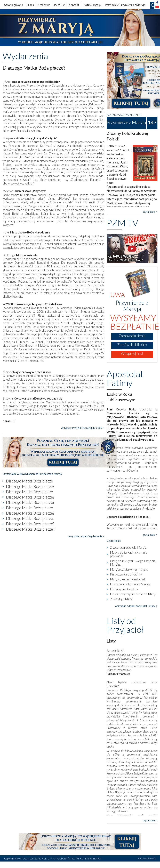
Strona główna (14, 5)
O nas (30, 5)
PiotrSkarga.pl (92, 5)
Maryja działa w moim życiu (129, 569)
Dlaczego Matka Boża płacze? (30, 486)
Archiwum (44, 5)
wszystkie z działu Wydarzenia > (86, 536)
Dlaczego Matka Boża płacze (29, 481)
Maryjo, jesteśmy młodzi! (128, 579)
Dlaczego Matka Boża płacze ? (30, 529)
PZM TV (59, 5)
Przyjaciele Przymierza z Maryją (125, 5)
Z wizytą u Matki (122, 599)
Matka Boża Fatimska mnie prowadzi (129, 554)
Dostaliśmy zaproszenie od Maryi (133, 594)
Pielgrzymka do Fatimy (126, 574)
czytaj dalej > (150, 212)
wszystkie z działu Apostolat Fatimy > (136, 606)
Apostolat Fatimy (125, 378)
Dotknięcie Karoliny (124, 589)
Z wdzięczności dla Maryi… (129, 547)
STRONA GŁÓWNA (147, 859)
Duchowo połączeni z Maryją (130, 584)
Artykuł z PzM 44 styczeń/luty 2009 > (83, 428)
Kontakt (74, 5)
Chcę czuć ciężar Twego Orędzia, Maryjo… (133, 563)
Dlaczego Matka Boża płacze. (30, 518)
